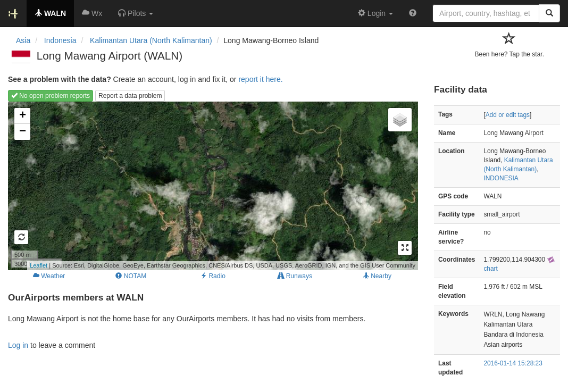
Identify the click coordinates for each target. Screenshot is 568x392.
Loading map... (212, 186)
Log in (18, 345)
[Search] (549, 13)
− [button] (23, 132)
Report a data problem (130, 96)
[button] (136, 13)
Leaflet (39, 265)
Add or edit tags (508, 115)
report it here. (260, 79)
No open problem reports (51, 96)
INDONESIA (501, 178)
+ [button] (23, 116)
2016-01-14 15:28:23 (513, 363)
